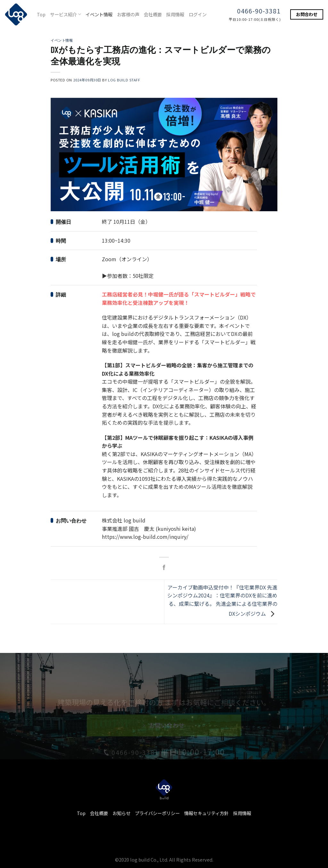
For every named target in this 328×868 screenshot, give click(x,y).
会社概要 (153, 14)
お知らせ (121, 813)
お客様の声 (128, 14)
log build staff (124, 80)
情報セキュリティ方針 (206, 813)
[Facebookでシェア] (164, 568)
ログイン (198, 14)
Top (41, 14)
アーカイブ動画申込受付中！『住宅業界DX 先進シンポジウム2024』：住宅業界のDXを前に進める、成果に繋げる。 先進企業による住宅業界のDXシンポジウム (222, 600)
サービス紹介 (66, 14)
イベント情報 (99, 14)
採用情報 (175, 14)
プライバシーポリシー (157, 813)
